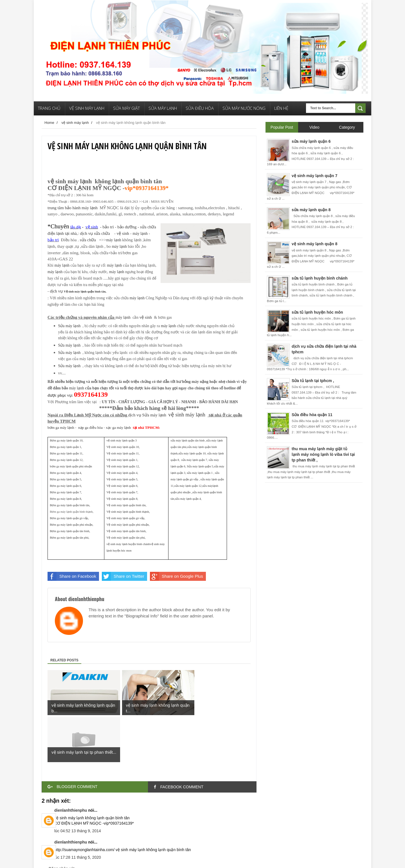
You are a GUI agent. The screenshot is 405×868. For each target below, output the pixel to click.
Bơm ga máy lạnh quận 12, (67, 460)
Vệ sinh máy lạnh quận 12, (123, 466)
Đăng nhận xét (61, 822)
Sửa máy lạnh (155, 415)
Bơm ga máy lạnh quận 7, (66, 492)
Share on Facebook (72, 576)
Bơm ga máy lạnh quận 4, (66, 473)
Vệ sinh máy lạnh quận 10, (123, 447)
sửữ (103, 233)
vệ (146, 317)
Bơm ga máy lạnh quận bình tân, (70, 505)
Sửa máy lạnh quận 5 (200, 466)
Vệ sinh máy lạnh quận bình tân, (85, 292)
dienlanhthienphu (71, 763)
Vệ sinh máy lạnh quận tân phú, (126, 538)
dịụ (86, 233)
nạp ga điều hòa (90, 428)
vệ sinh (123, 233)
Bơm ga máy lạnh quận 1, (66, 447)
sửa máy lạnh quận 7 (194, 460)
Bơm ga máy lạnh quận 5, (66, 479)
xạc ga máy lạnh (118, 428)
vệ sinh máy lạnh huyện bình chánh (128, 544)
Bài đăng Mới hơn (57, 833)
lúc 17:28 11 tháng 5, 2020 (78, 810)
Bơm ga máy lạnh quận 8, (66, 499)
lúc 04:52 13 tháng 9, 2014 (78, 784)
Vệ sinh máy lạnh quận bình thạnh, (128, 512)
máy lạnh (140, 234)
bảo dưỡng (127, 227)
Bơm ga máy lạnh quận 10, (67, 440)
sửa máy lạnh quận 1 (200, 473)
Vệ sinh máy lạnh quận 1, (122, 460)
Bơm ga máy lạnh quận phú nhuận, (71, 525)
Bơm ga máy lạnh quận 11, (67, 453)
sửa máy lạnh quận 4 (188, 499)
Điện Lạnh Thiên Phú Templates (84, 860)
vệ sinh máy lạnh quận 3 (121, 440)
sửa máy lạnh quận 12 (188, 486)
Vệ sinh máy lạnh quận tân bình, (126, 531)
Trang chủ (150, 833)
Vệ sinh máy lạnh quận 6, (122, 486)
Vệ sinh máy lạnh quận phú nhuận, (128, 525)
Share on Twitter (123, 576)
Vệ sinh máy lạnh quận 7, (122, 492)
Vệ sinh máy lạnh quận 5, (122, 479)
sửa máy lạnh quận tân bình (188, 440)
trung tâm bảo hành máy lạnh (73, 208)
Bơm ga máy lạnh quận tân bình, (70, 531)
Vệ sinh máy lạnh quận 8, (122, 499)
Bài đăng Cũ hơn (242, 833)
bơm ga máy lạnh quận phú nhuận (71, 466)
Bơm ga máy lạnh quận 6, (66, 486)
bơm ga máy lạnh (61, 428)
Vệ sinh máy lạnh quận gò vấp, (126, 518)
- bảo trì (81, 227)
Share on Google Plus (176, 576)
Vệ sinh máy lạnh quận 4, (122, 473)
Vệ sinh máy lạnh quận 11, (123, 453)
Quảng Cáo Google (183, 860)
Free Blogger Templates (130, 860)
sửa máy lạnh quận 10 (192, 453)
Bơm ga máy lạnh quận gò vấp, (69, 518)
